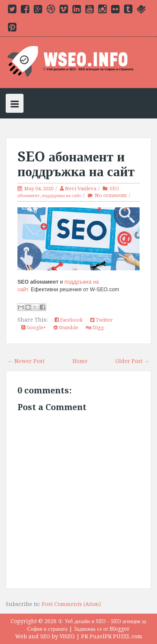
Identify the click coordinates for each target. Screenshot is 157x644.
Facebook (69, 320)
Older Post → (132, 361)
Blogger (120, 629)
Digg (95, 328)
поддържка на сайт (61, 195)
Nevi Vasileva (81, 189)
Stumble (66, 328)
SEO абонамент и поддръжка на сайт (76, 164)
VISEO (67, 636)
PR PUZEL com (123, 636)
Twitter (102, 320)
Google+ (34, 328)
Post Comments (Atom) (71, 604)
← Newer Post (26, 361)
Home (80, 361)
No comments (111, 195)
